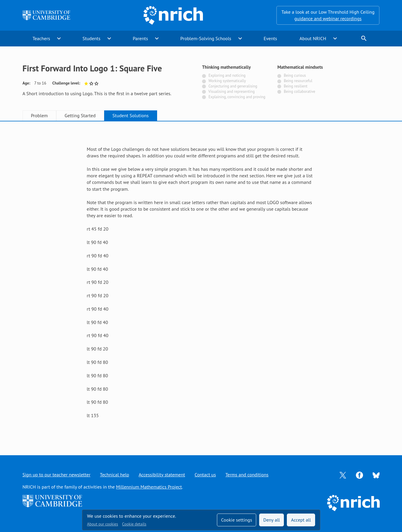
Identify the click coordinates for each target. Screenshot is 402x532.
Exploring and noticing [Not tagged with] (227, 75)
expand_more (59, 38)
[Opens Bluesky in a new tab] (376, 475)
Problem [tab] (39, 115)
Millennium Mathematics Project (149, 487)
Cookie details (134, 524)
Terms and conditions (247, 475)
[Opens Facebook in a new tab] (359, 475)
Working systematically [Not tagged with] (227, 81)
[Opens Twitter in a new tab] (343, 475)
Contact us (205, 475)
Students (91, 38)
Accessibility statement (162, 475)
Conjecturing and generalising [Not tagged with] (233, 86)
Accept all (301, 520)
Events (270, 38)
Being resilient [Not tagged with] (296, 86)
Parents (140, 38)
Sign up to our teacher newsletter (57, 475)
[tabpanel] (201, 282)
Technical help (115, 475)
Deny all (272, 520)
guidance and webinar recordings (328, 18)
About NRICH (313, 38)
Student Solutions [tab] (131, 115)
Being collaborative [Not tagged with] (300, 91)
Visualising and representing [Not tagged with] (231, 91)
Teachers (41, 38)
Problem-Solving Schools (206, 38)
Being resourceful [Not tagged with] (298, 81)
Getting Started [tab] (80, 115)
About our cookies (103, 524)
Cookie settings (237, 520)
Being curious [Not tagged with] (295, 75)
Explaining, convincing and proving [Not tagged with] (237, 97)
